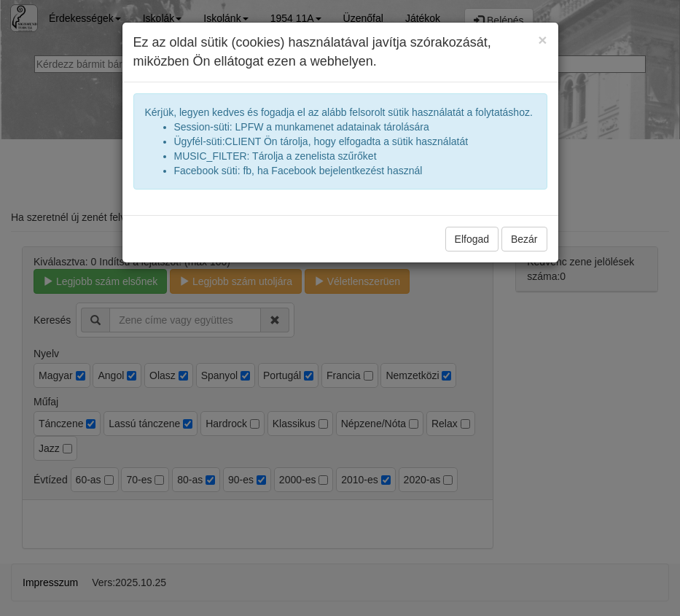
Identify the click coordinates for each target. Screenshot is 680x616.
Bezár (524, 239)
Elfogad (472, 239)
